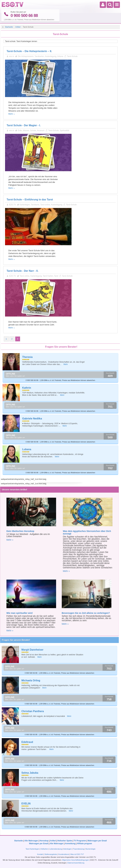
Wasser (26, 130)
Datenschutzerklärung (76, 863)
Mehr (11, 114)
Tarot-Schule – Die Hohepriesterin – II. (29, 51)
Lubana (27, 449)
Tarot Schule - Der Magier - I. (24, 125)
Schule (33, 130)
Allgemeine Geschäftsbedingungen (76, 860)
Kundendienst (64, 854)
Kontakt (40, 854)
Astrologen (68, 849)
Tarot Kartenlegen (32, 849)
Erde (20, 130)
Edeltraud (27, 742)
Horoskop (44, 841)
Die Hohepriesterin (26, 56)
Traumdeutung (79, 849)
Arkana (60, 56)
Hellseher (44, 849)
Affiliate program (84, 844)
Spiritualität (65, 130)
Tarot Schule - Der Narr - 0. (23, 271)
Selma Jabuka (30, 773)
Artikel (18, 27)
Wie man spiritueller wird (20, 613)
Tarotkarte (35, 205)
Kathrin (27, 388)
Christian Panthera (33, 711)
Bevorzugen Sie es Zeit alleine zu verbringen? (86, 613)
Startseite (9, 27)
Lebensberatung (56, 849)
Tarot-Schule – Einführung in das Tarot (30, 200)
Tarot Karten (48, 276)
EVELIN (26, 804)
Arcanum (41, 130)
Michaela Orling (31, 680)
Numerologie (90, 849)
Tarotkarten (39, 56)
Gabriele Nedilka (32, 419)
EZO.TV (13, 205)
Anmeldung (70, 844)
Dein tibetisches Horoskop (20, 531)
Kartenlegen (25, 205)
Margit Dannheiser (32, 650)
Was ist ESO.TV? (77, 854)
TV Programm (80, 841)
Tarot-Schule (72, 56)
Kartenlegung (51, 56)
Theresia (27, 357)
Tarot (56, 276)
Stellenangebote (51, 854)
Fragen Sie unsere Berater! (16, 640)
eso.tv (12, 56)
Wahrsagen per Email (97, 841)
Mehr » (10, 540)
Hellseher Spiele (65, 841)
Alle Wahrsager (31, 841)
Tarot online (45, 205)
